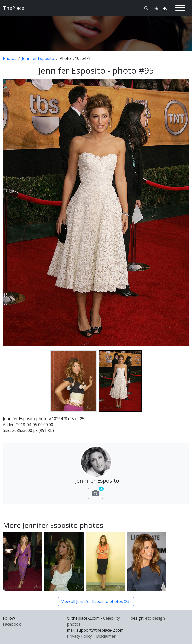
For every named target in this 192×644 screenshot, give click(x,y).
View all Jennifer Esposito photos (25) (96, 601)
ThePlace (14, 8)
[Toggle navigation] (180, 8)
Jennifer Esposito (38, 58)
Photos (10, 58)
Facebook (12, 624)
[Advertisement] (96, 33)
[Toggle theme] (156, 8)
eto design (155, 618)
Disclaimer (106, 636)
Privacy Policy (79, 636)
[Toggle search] (146, 8)
